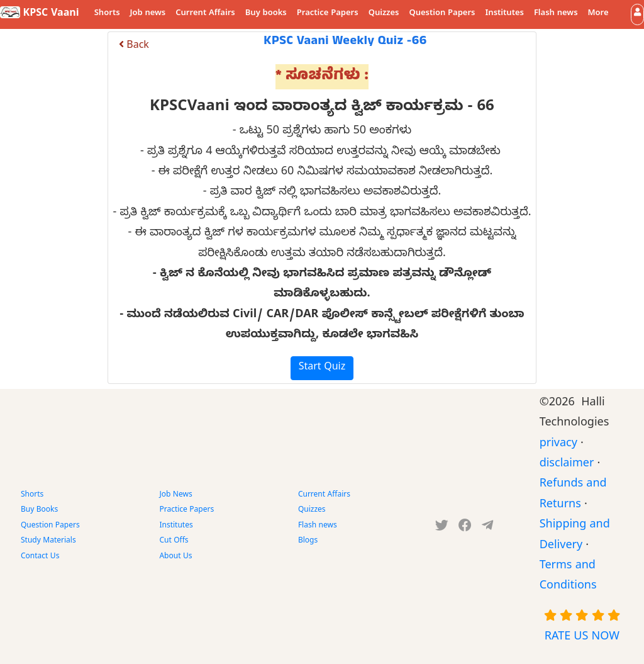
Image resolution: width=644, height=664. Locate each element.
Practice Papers (328, 14)
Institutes (505, 14)
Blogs (308, 541)
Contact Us (40, 557)
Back (134, 46)
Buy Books (39, 510)
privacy (558, 445)
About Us (175, 557)
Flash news (556, 14)
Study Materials (48, 541)
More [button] (598, 14)
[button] (637, 14)
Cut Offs (174, 541)
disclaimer (567, 465)
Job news (148, 14)
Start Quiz (322, 368)
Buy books (266, 14)
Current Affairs (205, 14)
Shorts (107, 14)
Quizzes (384, 14)
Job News (175, 495)
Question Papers (442, 14)
